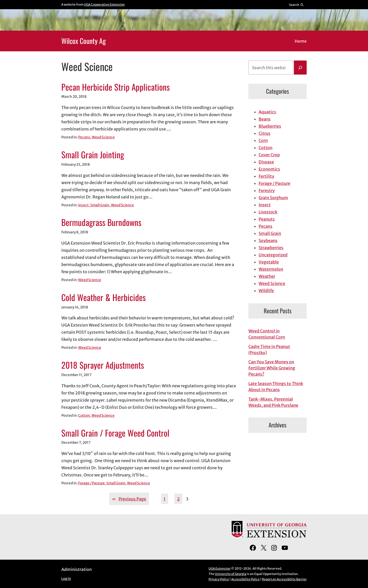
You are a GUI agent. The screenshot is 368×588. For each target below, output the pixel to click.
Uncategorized (273, 255)
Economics (269, 169)
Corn (263, 140)
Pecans (84, 137)
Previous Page (129, 499)
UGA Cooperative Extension (104, 4)
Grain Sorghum (273, 198)
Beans (265, 119)
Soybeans (268, 241)
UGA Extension (220, 568)
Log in (66, 579)
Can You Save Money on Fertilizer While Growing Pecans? (272, 368)
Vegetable (269, 262)
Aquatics (267, 112)
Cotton (84, 416)
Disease (266, 162)
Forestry (267, 190)
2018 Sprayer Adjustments (103, 365)
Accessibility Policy (245, 579)
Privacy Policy (219, 579)
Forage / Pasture (91, 483)
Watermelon (271, 269)
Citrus (264, 133)
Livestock (268, 212)
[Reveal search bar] (297, 5)
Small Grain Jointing (93, 155)
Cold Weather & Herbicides (103, 297)
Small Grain (100, 205)
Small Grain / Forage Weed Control (115, 433)
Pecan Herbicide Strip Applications (116, 87)
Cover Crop (269, 155)
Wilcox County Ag (84, 41)
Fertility (266, 176)
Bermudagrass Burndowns (101, 222)
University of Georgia (231, 574)
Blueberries (270, 126)
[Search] (300, 68)
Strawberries (271, 248)
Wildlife (266, 291)
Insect (83, 205)
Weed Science (103, 137)
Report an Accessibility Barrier (284, 579)
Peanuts (267, 219)
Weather (267, 276)
